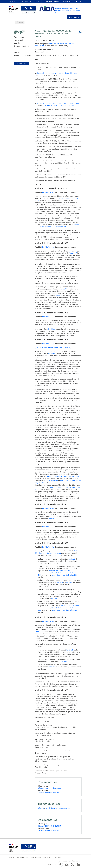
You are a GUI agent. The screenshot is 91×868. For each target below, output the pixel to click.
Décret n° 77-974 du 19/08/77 (48, 792)
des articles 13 (53, 481)
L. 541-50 (70, 105)
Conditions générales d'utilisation (41, 857)
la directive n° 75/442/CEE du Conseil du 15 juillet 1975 (57, 73)
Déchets (41, 808)
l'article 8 (59, 295)
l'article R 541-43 (48, 247)
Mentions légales (22, 857)
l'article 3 (52, 519)
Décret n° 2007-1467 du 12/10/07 (49, 788)
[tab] (20, 22)
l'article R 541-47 (48, 527)
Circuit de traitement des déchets (58, 808)
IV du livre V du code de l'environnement (64, 103)
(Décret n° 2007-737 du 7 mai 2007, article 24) (53, 347)
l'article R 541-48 (48, 621)
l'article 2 (72, 559)
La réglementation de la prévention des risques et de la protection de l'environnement (68, 11)
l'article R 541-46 (48, 508)
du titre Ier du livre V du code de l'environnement (57, 225)
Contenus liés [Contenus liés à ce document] (21, 64)
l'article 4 (49, 592)
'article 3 (65, 662)
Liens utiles (57, 857)
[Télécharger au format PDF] (80, 33)
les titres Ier (42, 103)
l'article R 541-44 (48, 317)
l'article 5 (70, 582)
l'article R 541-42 (48, 192)
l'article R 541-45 (48, 344)
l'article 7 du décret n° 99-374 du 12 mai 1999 (62, 476)
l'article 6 (55, 598)
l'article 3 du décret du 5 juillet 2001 (64, 575)
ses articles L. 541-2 (51, 105)
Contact (12, 857)
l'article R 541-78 (48, 547)
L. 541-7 (62, 105)
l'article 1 (73, 253)
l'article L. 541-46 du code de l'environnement (58, 552)
